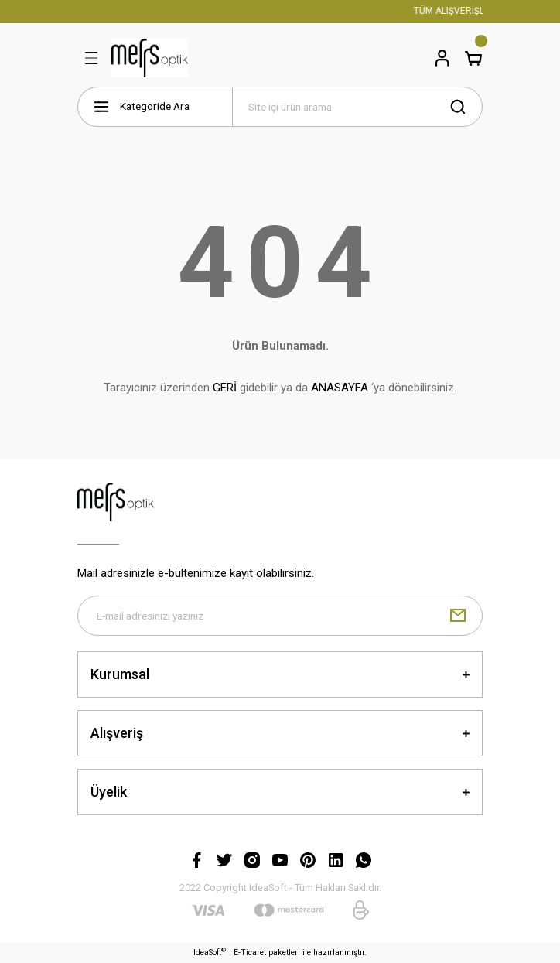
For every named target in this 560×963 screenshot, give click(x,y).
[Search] (357, 107)
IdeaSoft (210, 952)
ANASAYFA (340, 388)
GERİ (225, 388)
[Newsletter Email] (280, 616)
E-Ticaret (250, 953)
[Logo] (150, 58)
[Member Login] (442, 58)
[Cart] (473, 58)
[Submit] (458, 616)
